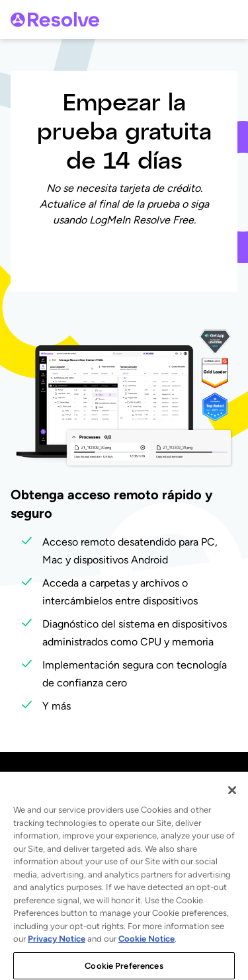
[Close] (232, 805)
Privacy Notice (57, 954)
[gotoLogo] (55, 20)
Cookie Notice (146, 954)
